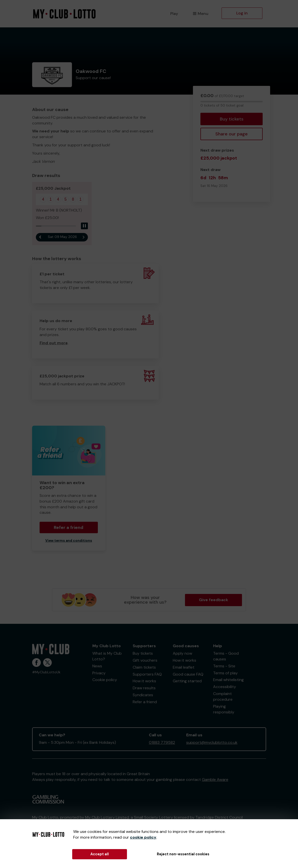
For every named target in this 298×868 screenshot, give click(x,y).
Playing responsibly (224, 709)
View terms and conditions (69, 541)
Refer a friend (69, 527)
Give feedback (213, 600)
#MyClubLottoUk (46, 672)
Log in (242, 13)
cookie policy (143, 837)
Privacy (99, 673)
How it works (144, 681)
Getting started (187, 681)
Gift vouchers (145, 660)
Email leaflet (184, 667)
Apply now (182, 653)
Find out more (54, 343)
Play (174, 14)
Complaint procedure (223, 696)
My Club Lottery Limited (107, 817)
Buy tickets (232, 119)
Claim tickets (144, 667)
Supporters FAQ (147, 674)
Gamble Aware (215, 780)
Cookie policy (105, 680)
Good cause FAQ (188, 674)
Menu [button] (201, 14)
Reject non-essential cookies (183, 854)
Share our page (232, 134)
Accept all (100, 854)
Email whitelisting (228, 680)
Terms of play (225, 673)
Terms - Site (224, 666)
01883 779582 (162, 742)
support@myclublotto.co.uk (212, 742)
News (97, 666)
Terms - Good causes (226, 656)
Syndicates (143, 695)
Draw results (144, 688)
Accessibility (225, 687)
